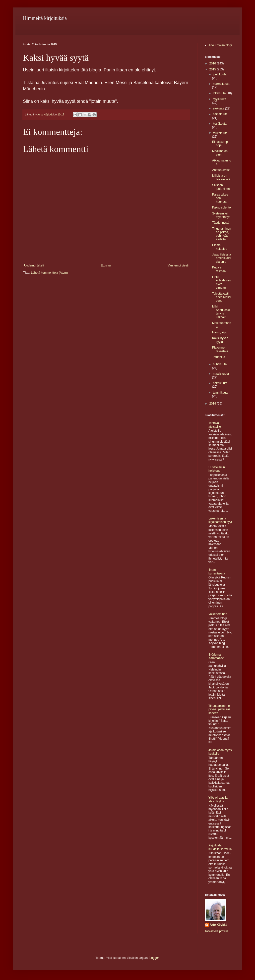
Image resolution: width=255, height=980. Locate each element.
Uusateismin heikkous (217, 469)
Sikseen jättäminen (221, 187)
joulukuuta (220, 74)
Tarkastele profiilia (217, 931)
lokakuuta (220, 93)
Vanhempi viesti (178, 265)
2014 (213, 404)
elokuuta (219, 108)
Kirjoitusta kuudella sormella (220, 847)
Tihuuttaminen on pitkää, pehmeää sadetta (222, 234)
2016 (213, 63)
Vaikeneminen (218, 614)
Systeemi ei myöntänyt (221, 215)
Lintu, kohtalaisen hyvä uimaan (222, 282)
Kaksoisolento (222, 207)
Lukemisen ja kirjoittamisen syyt (220, 520)
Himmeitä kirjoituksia (45, 18)
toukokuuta (220, 133)
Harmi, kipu (220, 332)
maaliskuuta (221, 374)
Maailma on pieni (220, 153)
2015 (213, 69)
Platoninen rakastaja (220, 349)
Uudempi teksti (34, 265)
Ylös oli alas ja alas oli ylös (218, 799)
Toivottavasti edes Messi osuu (222, 297)
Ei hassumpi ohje (220, 144)
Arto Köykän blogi (220, 45)
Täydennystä (221, 223)
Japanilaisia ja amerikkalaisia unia (222, 258)
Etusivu (106, 265)
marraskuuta (221, 84)
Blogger (154, 958)
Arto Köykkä (219, 925)
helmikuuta (220, 383)
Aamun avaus (221, 170)
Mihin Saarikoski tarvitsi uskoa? (221, 312)
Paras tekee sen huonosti (220, 198)
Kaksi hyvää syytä (220, 340)
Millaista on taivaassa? (221, 177)
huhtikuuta (220, 364)
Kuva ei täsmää (219, 269)
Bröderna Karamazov (216, 656)
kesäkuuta (220, 124)
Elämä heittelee (220, 247)
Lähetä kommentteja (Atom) (49, 273)
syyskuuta (220, 99)
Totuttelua (219, 357)
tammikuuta (221, 393)
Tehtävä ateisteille (215, 425)
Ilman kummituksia (217, 571)
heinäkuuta (220, 114)
